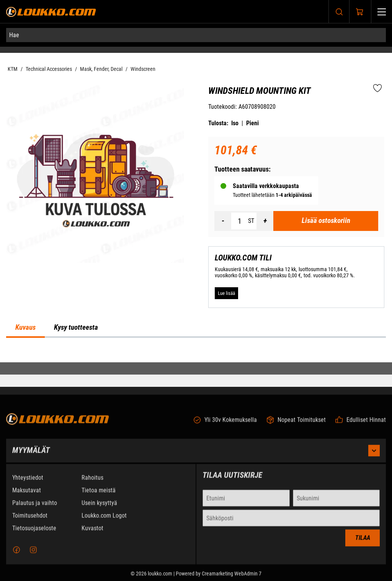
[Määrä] (240, 221)
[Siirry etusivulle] (51, 12)
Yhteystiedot (28, 482)
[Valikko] (382, 12)
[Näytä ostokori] (360, 12)
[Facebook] (16, 555)
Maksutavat (27, 495)
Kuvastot (92, 533)
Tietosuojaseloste (34, 533)
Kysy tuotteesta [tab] (76, 327)
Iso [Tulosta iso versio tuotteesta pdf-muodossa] (235, 123)
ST (251, 221)
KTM (13, 69)
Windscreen (143, 69)
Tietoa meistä (99, 495)
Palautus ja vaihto (35, 508)
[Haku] (339, 12)
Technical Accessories (49, 69)
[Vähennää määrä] (223, 221)
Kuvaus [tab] (25, 327)
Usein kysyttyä (99, 508)
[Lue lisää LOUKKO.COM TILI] (226, 293)
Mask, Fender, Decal (101, 69)
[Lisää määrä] (265, 221)
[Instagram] (33, 555)
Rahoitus (92, 482)
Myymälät (196, 455)
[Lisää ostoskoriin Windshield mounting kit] (326, 221)
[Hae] (196, 35)
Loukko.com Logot (104, 520)
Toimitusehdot (30, 520)
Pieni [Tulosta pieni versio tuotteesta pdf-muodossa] (252, 123)
